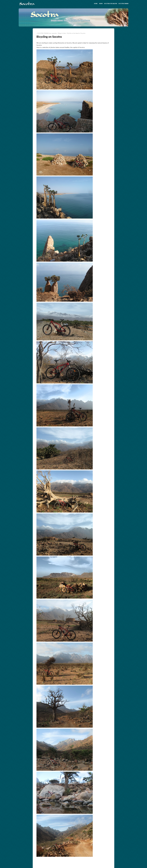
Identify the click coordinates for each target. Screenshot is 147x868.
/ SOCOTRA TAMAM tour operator (47, 33)
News (101, 4)
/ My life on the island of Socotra (76, 33)
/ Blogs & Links (61, 33)
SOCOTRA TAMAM (123, 4)
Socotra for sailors (111, 4)
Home (96, 4)
